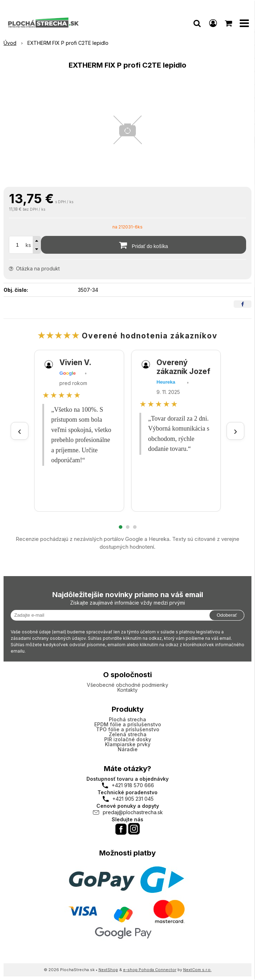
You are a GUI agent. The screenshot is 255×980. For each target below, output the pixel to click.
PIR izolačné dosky (128, 739)
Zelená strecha (128, 734)
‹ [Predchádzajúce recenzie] (20, 431)
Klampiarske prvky (128, 744)
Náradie (128, 749)
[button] (197, 23)
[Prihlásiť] (213, 23)
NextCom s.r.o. (197, 970)
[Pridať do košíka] (144, 245)
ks (28, 245)
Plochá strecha (127, 719)
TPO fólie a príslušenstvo (128, 729)
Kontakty (127, 690)
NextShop (108, 970)
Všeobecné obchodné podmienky (127, 685)
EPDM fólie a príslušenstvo (128, 724)
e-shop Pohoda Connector (150, 970)
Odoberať (227, 615)
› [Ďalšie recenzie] (235, 431)
